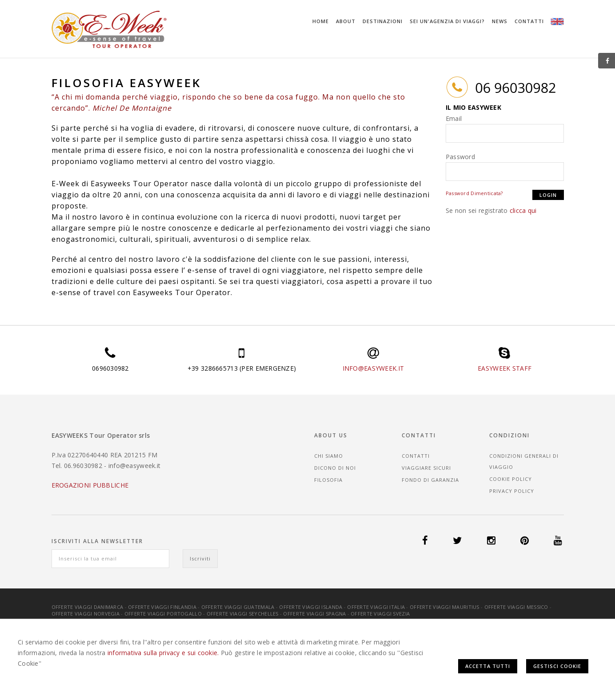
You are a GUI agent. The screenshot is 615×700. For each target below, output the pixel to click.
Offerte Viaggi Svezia (380, 614)
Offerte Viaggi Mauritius (445, 607)
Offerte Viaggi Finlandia (162, 607)
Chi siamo (329, 456)
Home (321, 21)
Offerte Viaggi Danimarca (88, 607)
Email (454, 118)
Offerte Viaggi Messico (516, 607)
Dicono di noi (335, 468)
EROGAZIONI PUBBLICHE (90, 485)
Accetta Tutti (488, 666)
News (500, 21)
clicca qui (523, 210)
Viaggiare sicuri (426, 468)
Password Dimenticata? (474, 193)
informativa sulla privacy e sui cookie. (163, 653)
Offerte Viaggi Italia (376, 607)
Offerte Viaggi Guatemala (238, 607)
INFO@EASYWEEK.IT (373, 368)
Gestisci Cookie (557, 666)
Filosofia (328, 480)
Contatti (529, 21)
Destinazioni (383, 21)
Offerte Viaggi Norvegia (86, 614)
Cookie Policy (511, 479)
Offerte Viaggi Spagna (314, 614)
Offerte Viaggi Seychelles (243, 614)
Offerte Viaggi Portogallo (163, 614)
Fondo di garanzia (430, 480)
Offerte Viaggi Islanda (311, 607)
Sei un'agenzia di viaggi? (447, 21)
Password (460, 157)
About (346, 21)
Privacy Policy (512, 491)
